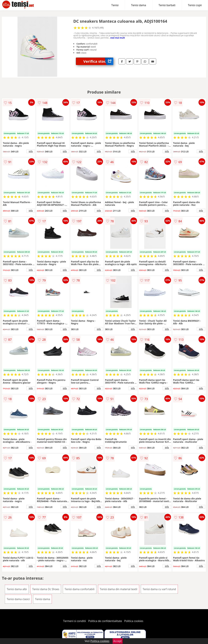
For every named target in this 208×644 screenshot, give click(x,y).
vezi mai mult (118, 38)
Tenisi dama (138, 5)
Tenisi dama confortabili (80, 589)
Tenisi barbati (167, 5)
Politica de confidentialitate (105, 621)
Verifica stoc (98, 61)
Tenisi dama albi (17, 589)
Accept (117, 641)
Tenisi (115, 5)
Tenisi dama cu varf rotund (159, 589)
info (31, 151)
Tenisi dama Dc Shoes (46, 589)
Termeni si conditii (75, 621)
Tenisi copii (195, 5)
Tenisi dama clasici (18, 599)
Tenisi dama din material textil (119, 589)
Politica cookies (134, 621)
